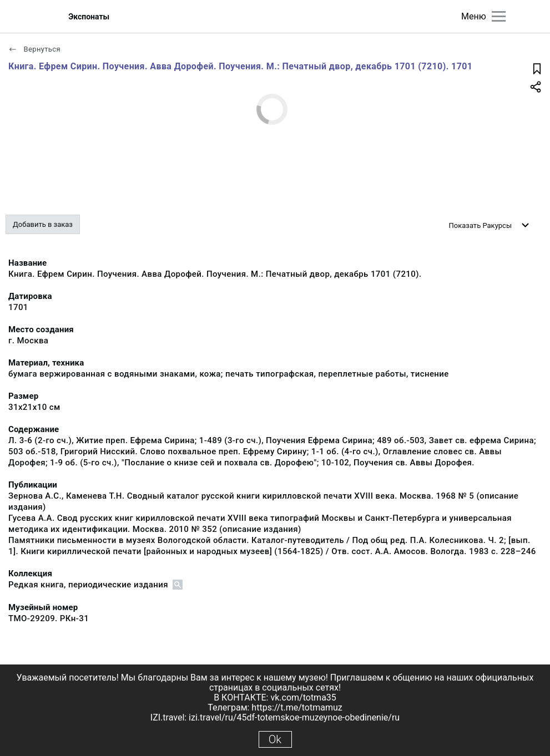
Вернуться (34, 49)
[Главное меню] (499, 16)
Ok (275, 739)
